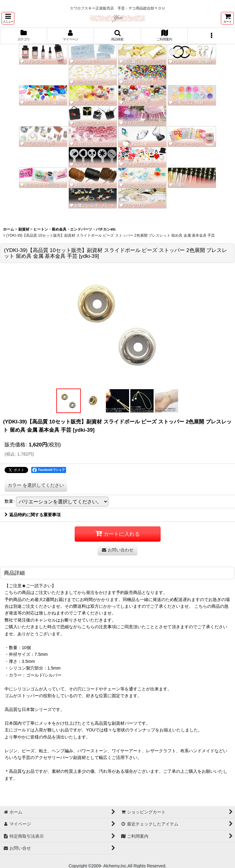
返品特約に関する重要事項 (33, 515)
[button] (8, 18)
